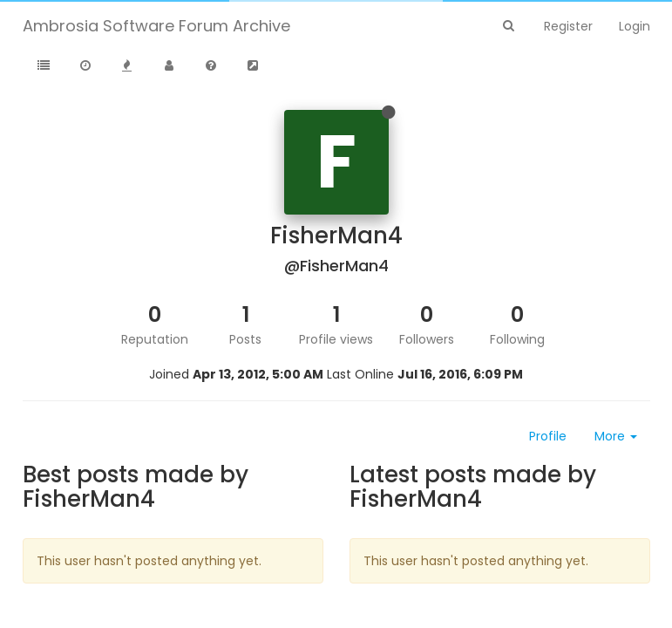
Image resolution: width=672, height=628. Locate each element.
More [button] (616, 436)
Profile (548, 436)
